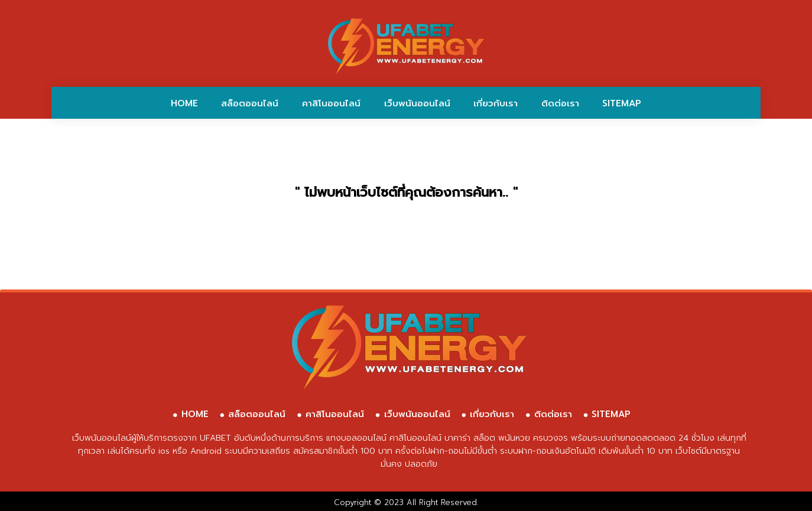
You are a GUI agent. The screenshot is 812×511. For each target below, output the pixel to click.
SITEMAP (622, 103)
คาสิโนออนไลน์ (331, 103)
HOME (184, 103)
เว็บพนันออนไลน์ (417, 103)
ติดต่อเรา (560, 103)
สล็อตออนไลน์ (250, 103)
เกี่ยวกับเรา (496, 103)
